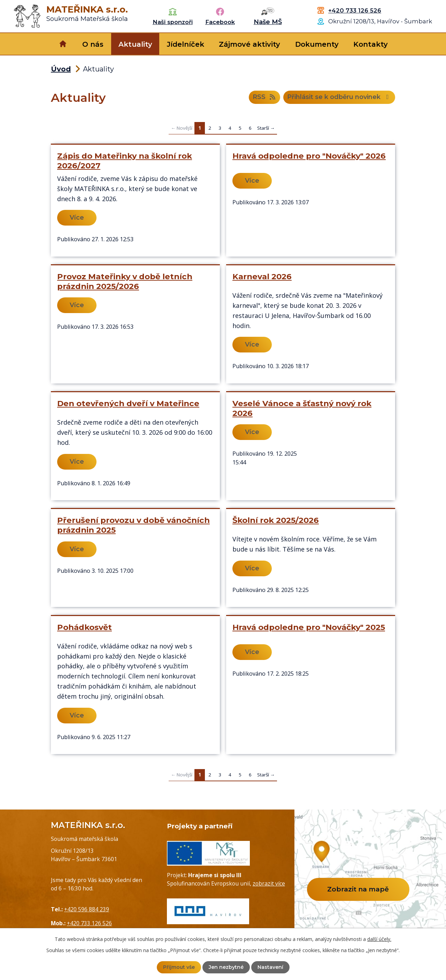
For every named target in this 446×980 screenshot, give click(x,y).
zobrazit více (269, 883)
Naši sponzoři (173, 22)
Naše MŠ (268, 22)
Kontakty (371, 44)
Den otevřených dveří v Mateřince (128, 403)
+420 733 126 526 (355, 10)
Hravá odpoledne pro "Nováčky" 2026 (309, 156)
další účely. (379, 939)
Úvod (63, 44)
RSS (265, 97)
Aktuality (135, 44)
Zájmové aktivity (249, 44)
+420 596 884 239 (87, 909)
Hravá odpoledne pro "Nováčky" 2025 (309, 627)
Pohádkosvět (84, 627)
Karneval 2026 (262, 276)
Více (77, 218)
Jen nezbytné (226, 967)
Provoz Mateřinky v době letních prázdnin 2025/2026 (125, 281)
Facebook (220, 22)
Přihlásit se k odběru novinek (339, 97)
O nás (93, 44)
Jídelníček (186, 44)
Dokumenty (317, 44)
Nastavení (270, 967)
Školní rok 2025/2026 (276, 520)
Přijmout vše (179, 967)
